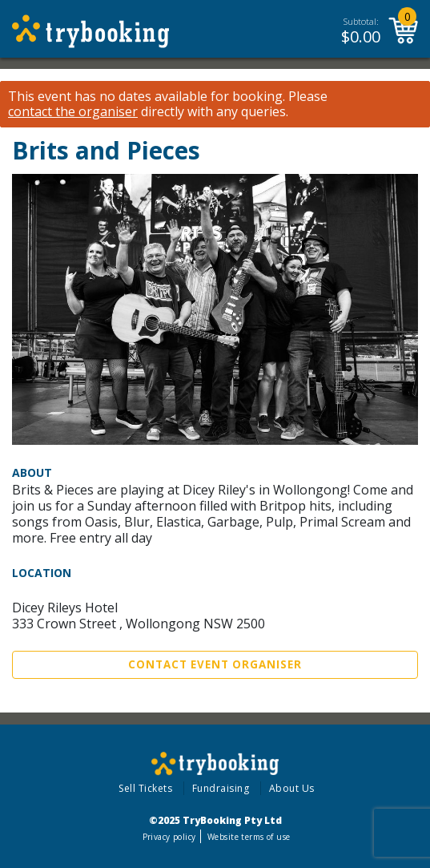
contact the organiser (73, 112)
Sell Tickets (145, 788)
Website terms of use (249, 837)
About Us (292, 788)
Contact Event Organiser (215, 664)
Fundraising (221, 788)
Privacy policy (169, 837)
